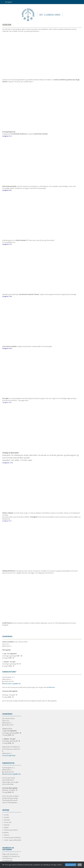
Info (80, 865)
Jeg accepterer (71, 865)
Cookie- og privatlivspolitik (12, 840)
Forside (6, 815)
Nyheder (7, 825)
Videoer (6, 835)
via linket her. (51, 687)
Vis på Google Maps (9, 755)
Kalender (7, 820)
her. (12, 784)
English (6, 827)
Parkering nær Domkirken (12, 837)
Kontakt (6, 817)
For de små (7, 822)
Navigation (9, 2)
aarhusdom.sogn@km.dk (12, 684)
